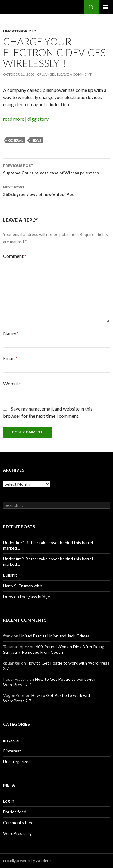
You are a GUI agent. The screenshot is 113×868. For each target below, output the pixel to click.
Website (12, 383)
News (36, 140)
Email (10, 358)
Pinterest (12, 751)
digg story (38, 119)
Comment (15, 256)
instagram (12, 740)
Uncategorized (20, 31)
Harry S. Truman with (23, 586)
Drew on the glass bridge (27, 597)
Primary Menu (106, 7)
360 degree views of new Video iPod (56, 190)
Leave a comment (75, 74)
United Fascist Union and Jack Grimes (55, 636)
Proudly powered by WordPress (29, 861)
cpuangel (47, 74)
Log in (9, 801)
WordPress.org (17, 833)
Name (11, 333)
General (16, 140)
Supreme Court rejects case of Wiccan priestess (56, 169)
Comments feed (18, 823)
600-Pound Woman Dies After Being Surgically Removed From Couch (54, 649)
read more (14, 119)
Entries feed (15, 812)
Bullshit (10, 575)
